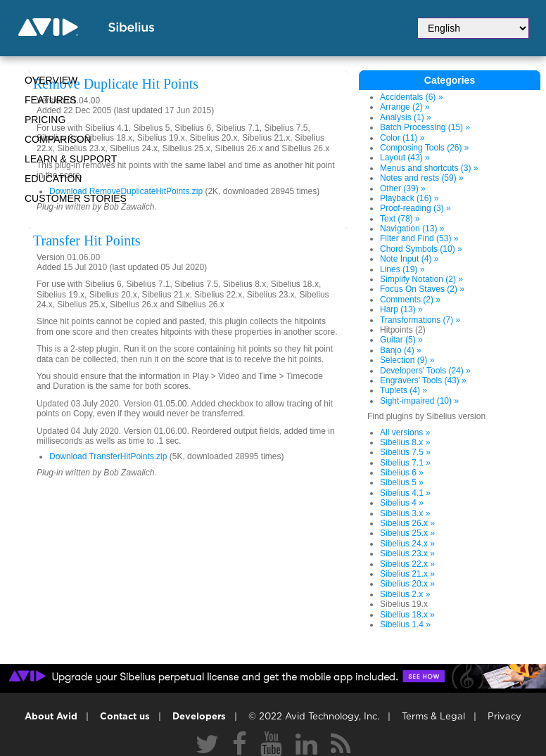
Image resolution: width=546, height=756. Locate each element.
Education (53, 179)
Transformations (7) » (420, 320)
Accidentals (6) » (411, 97)
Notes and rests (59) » (422, 178)
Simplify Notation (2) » (421, 279)
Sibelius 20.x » (407, 584)
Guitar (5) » (401, 340)
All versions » (405, 433)
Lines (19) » (402, 269)
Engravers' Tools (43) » (423, 380)
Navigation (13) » (412, 229)
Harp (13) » (401, 309)
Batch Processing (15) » (425, 127)
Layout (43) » (405, 158)
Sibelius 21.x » (407, 574)
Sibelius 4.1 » (405, 493)
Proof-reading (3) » (415, 208)
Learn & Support (71, 159)
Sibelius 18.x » (407, 615)
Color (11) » (402, 138)
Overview (51, 80)
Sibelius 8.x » (405, 442)
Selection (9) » (407, 360)
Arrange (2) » (405, 107)
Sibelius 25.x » (407, 533)
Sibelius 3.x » (405, 513)
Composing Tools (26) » (425, 148)
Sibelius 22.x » (407, 564)
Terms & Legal (433, 717)
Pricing (45, 120)
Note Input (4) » (409, 259)
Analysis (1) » (406, 117)
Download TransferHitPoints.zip (108, 456)
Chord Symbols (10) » (421, 249)
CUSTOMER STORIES (76, 198)
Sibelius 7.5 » (405, 452)
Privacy (504, 717)
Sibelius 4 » (402, 503)
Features (51, 100)
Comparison (58, 139)
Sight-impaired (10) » (419, 401)
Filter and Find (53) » (419, 238)
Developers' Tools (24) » (425, 371)
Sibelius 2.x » (405, 594)
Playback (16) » (409, 198)
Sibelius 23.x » (407, 553)
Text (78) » (400, 219)
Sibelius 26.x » (407, 523)
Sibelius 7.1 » (405, 463)
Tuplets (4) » (404, 390)
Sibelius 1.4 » (405, 624)
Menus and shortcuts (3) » (429, 168)
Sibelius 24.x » (407, 544)
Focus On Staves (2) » (422, 289)
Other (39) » (403, 188)
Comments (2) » (410, 300)
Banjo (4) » (401, 350)
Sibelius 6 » (402, 473)
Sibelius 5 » (402, 482)
